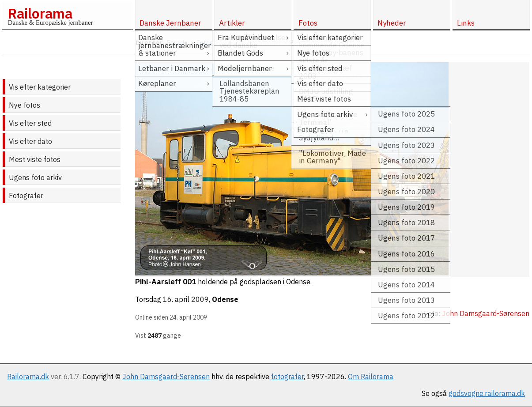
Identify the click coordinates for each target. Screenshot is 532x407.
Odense (225, 299)
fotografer (287, 377)
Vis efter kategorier (40, 87)
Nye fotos (25, 105)
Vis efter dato (30, 141)
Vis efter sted (30, 123)
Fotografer (26, 196)
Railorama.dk (28, 377)
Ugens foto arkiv (35, 177)
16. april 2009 (186, 299)
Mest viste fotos (35, 159)
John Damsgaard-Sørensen (166, 377)
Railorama (40, 13)
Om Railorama (371, 377)
